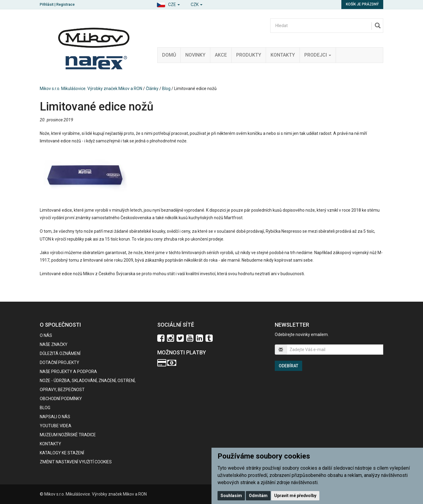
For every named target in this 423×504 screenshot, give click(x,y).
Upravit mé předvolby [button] (295, 496)
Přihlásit (47, 5)
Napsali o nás (55, 417)
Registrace (66, 5)
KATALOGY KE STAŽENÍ (62, 453)
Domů (169, 55)
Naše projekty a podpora (68, 372)
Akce (221, 55)
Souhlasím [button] (231, 496)
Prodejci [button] (318, 55)
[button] (168, 4)
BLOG (45, 408)
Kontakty (283, 55)
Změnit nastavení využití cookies (76, 462)
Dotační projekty (60, 362)
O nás (46, 335)
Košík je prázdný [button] (362, 4)
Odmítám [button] (258, 496)
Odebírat (288, 366)
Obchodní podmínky (61, 399)
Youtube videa (56, 426)
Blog (166, 89)
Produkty (249, 55)
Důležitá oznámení (60, 353)
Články (152, 89)
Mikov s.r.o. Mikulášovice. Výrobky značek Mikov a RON (91, 89)
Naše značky (54, 344)
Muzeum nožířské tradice (68, 435)
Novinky (195, 55)
